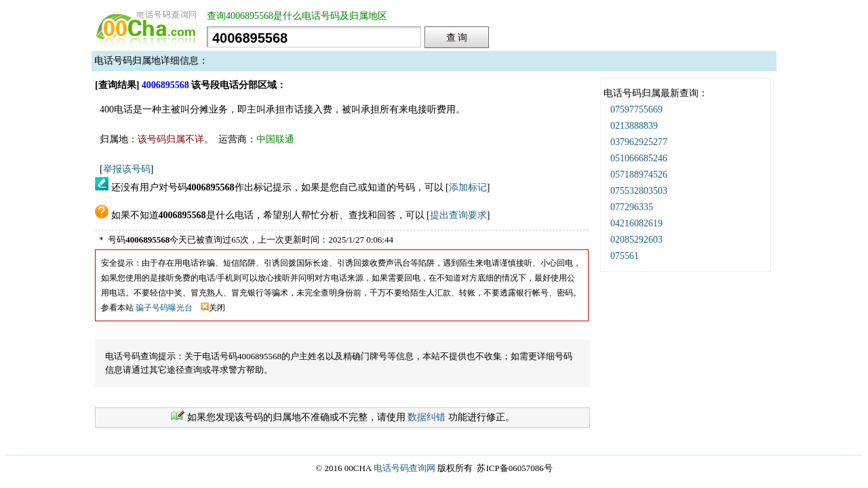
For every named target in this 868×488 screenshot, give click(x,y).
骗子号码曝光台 (164, 308)
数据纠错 (427, 417)
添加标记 (468, 187)
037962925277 (639, 142)
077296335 (632, 207)
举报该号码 (127, 169)
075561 (625, 256)
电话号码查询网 (405, 468)
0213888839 (634, 126)
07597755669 (636, 109)
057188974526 (639, 175)
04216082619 (636, 223)
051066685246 (639, 158)
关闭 (213, 308)
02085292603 (636, 240)
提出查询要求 (458, 215)
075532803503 (639, 191)
